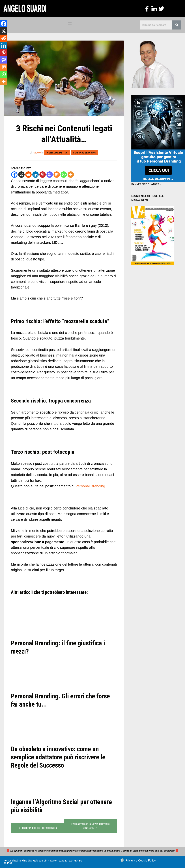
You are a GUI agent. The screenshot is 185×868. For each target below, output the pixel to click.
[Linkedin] (36, 175)
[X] (21, 175)
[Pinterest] (43, 175)
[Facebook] (14, 175)
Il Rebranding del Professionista (37, 828)
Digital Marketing (57, 153)
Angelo (37, 152)
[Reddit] (28, 175)
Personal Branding (85, 153)
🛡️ (138, 860)
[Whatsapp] (64, 175)
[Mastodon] (50, 175)
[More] (71, 175)
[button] (70, 24)
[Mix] (57, 175)
